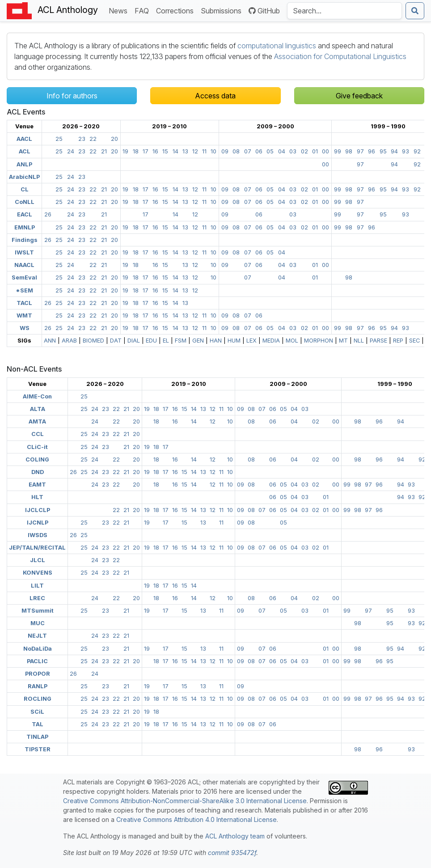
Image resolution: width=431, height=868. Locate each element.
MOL (292, 341)
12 (195, 151)
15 (165, 151)
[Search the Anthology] (344, 11)
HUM (234, 341)
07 (248, 151)
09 (225, 151)
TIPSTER (38, 749)
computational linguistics (277, 46)
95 (383, 151)
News (120, 10)
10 (213, 151)
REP (398, 341)
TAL (38, 724)
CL (25, 189)
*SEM (24, 290)
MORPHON (319, 341)
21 (104, 151)
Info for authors (72, 96)
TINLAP (37, 737)
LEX (251, 341)
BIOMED (93, 341)
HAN (216, 341)
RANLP (38, 686)
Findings (25, 240)
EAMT (37, 485)
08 (236, 151)
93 (406, 151)
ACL (25, 151)
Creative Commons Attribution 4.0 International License (196, 819)
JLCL (38, 560)
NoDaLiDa (38, 649)
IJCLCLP (38, 510)
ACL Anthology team (235, 836)
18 (136, 151)
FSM (181, 341)
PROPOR (38, 674)
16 (155, 151)
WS (25, 328)
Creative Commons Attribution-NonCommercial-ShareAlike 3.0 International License (185, 801)
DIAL (134, 341)
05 (270, 151)
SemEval (24, 277)
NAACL (24, 265)
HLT (37, 497)
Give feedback (359, 96)
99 (338, 151)
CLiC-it (37, 447)
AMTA (37, 421)
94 (394, 151)
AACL (24, 139)
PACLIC (37, 661)
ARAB (69, 341)
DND (38, 472)
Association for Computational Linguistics (340, 56)
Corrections (177, 10)
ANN (50, 341)
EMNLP (25, 227)
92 (417, 151)
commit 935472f (232, 853)
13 (185, 151)
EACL (25, 214)
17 (146, 151)
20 (114, 139)
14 (175, 151)
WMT (24, 315)
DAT (116, 341)
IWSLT (24, 252)
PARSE (378, 341)
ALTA (38, 409)
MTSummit (38, 611)
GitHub (264, 11)
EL (166, 341)
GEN (198, 341)
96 (372, 151)
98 (349, 151)
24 (71, 151)
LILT (37, 586)
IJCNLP (38, 523)
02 (304, 151)
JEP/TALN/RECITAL (37, 548)
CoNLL (25, 202)
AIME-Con (37, 396)
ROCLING (38, 699)
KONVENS (38, 573)
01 (315, 151)
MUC (38, 623)
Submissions (223, 10)
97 (360, 151)
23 (82, 139)
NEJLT (37, 636)
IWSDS (38, 535)
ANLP (24, 164)
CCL (38, 434)
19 (125, 151)
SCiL (37, 712)
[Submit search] (415, 11)
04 (282, 151)
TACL (24, 303)
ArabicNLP (24, 177)
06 (259, 151)
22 (93, 139)
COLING (37, 459)
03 (293, 151)
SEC (414, 341)
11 (204, 151)
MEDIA (271, 341)
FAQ (144, 10)
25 (59, 139)
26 (48, 214)
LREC (37, 598)
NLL (359, 341)
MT (343, 341)
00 (325, 151)
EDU (151, 341)
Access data (215, 96)
